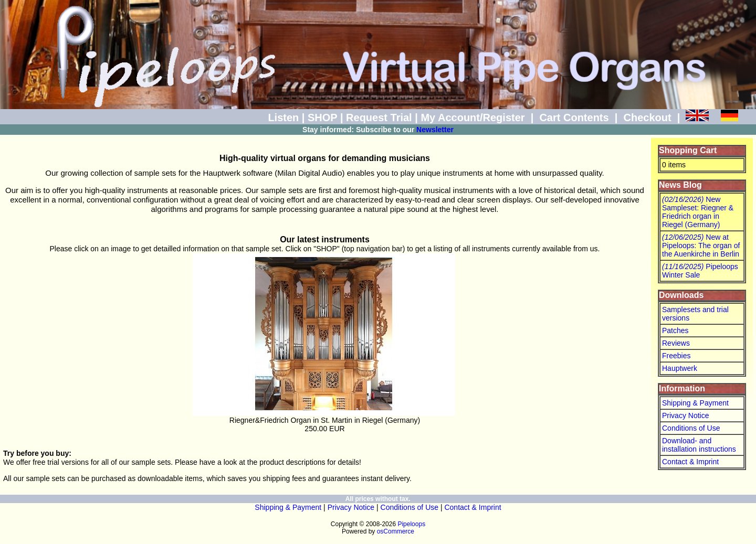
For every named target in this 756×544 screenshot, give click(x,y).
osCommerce (396, 531)
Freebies (676, 356)
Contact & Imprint (690, 462)
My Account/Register (472, 118)
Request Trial (379, 118)
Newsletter (435, 130)
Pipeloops (411, 524)
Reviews (676, 343)
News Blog (680, 185)
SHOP (322, 118)
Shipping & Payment (695, 403)
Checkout (647, 118)
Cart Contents (574, 118)
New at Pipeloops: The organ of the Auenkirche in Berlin (701, 246)
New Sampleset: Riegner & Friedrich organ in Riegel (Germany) (698, 212)
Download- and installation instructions (699, 445)
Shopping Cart (688, 150)
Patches (675, 330)
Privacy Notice (685, 415)
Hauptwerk (680, 368)
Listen (283, 118)
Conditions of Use (691, 428)
